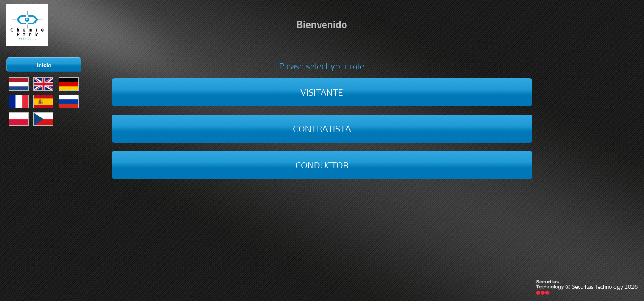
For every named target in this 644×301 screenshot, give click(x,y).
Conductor (322, 164)
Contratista (322, 128)
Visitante (322, 92)
